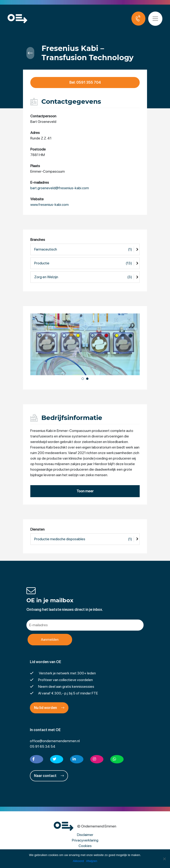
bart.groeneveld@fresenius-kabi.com (60, 188)
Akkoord (78, 861)
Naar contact (49, 776)
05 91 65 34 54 (43, 746)
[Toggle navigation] (156, 19)
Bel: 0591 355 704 (85, 82)
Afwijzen (92, 861)
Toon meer (85, 491)
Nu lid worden (49, 708)
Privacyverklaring (85, 840)
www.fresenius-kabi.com (50, 205)
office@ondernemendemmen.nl (55, 741)
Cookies (85, 846)
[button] (83, 379)
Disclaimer (85, 835)
